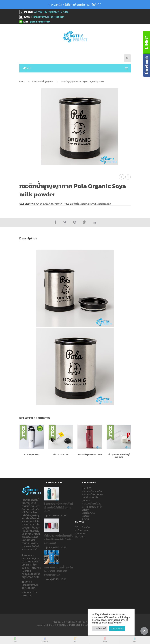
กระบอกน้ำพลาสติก (92, 491)
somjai (50, 579)
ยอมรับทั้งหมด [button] (117, 629)
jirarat (50, 515)
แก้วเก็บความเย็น (91, 497)
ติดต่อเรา (80, 537)
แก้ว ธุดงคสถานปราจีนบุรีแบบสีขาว (119, 456)
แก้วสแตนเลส (104, 204)
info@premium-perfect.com (48, 17)
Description (28, 238)
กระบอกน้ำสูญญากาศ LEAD (90, 455)
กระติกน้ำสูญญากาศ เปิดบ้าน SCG (122, 177)
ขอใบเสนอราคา (83, 530)
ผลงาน (85, 519)
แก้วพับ (86, 516)
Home (22, 82)
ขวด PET (87, 488)
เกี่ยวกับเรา (81, 533)
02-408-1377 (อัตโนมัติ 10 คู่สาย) (51, 12)
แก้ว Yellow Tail (61, 455)
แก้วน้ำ (75, 204)
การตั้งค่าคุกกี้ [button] (100, 629)
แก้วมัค (86, 510)
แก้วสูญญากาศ (88, 204)
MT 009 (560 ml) (32, 455)
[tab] (30, 238)
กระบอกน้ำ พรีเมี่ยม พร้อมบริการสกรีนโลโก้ (75, 5)
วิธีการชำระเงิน (82, 527)
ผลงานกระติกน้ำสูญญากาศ (43, 82)
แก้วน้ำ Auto (88, 513)
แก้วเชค (86, 500)
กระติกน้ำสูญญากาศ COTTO (128, 177)
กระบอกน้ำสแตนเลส (92, 494)
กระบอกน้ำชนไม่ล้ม (92, 504)
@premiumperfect (40, 22)
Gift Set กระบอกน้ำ (92, 507)
